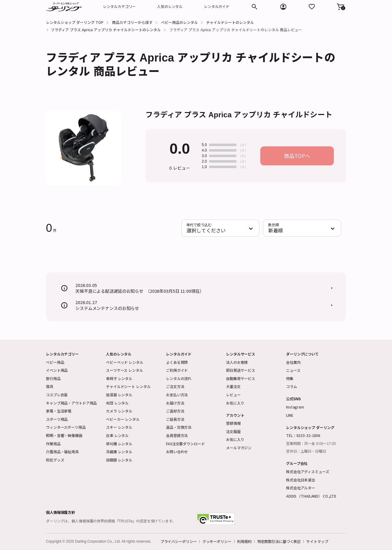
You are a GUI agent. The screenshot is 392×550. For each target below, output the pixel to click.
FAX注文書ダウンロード (185, 444)
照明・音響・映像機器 (64, 435)
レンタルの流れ (179, 378)
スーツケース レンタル (124, 370)
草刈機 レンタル (119, 444)
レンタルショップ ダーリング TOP (75, 22)
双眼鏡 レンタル (119, 460)
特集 (290, 378)
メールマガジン (239, 448)
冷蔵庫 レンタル (119, 452)
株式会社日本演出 (301, 480)
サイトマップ (317, 541)
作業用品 (53, 444)
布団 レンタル (117, 403)
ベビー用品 (55, 362)
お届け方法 (175, 403)
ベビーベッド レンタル (125, 362)
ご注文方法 (175, 386)
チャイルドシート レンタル (128, 386)
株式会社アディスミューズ (308, 471)
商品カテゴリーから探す (132, 22)
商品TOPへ (297, 156)
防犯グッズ (55, 460)
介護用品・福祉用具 (62, 452)
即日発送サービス (241, 370)
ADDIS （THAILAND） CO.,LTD (311, 496)
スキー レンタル (119, 427)
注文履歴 (233, 431)
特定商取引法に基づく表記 (279, 541)
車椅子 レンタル (119, 378)
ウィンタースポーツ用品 (66, 427)
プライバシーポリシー (179, 541)
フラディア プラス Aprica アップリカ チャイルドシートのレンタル (106, 30)
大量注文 (233, 386)
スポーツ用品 (57, 419)
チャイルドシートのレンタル (230, 22)
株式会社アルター (301, 488)
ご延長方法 (175, 419)
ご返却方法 (175, 411)
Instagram (295, 407)
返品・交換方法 (179, 427)
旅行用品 (53, 378)
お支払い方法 (177, 395)
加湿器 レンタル (119, 395)
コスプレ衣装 (57, 395)
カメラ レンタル (119, 411)
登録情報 (233, 423)
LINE (290, 415)
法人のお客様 (237, 362)
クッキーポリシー (217, 541)
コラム (292, 386)
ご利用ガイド (177, 370)
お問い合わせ (177, 452)
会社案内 (293, 362)
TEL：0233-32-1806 (303, 435)
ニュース (293, 370)
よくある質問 (177, 362)
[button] (341, 7)
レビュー (233, 395)
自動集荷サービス (241, 378)
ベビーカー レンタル (123, 419)
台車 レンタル (117, 435)
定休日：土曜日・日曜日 (306, 451)
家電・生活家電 (59, 411)
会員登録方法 (177, 435)
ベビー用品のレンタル (179, 22)
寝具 (50, 386)
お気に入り (235, 403)
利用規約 (244, 541)
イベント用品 (57, 370)
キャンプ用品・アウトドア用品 (71, 403)
